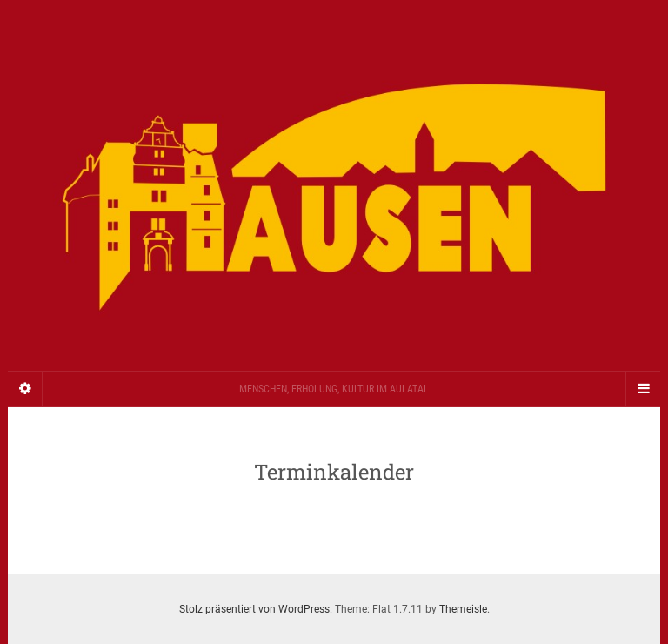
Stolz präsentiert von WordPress (254, 609)
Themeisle (463, 609)
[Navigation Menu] (643, 389)
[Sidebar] (25, 389)
